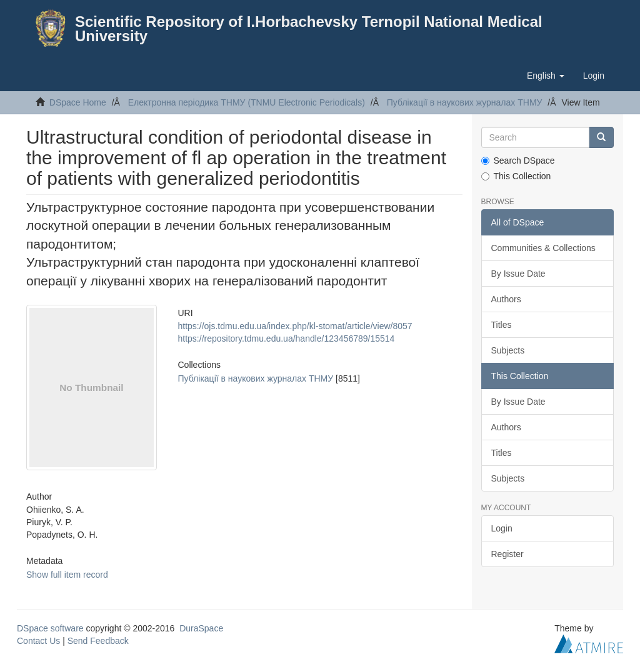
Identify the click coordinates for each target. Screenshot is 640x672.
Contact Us (38, 641)
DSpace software (50, 628)
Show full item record (67, 575)
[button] (546, 76)
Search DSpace (518, 161)
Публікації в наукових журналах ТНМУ (465, 102)
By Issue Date (518, 274)
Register (507, 554)
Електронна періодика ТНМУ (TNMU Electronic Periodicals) (247, 102)
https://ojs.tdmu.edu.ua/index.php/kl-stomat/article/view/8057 (295, 326)
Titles (502, 325)
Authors (506, 299)
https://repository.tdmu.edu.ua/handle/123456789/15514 (287, 338)
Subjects (508, 350)
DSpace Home (78, 102)
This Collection (516, 176)
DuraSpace (201, 628)
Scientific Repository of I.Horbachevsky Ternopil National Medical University (309, 29)
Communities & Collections (543, 248)
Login (502, 528)
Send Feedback (98, 641)
